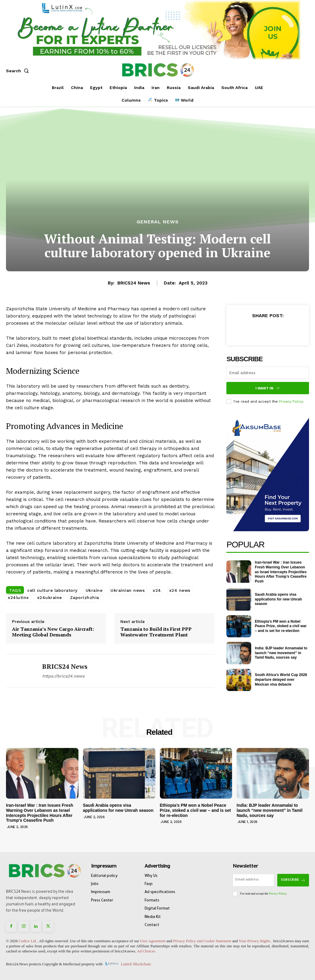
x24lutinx (18, 597)
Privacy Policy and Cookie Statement (202, 941)
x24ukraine (50, 597)
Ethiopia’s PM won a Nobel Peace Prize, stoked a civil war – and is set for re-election (281, 626)
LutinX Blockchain (136, 964)
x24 (157, 590)
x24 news (180, 590)
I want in (268, 388)
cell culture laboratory (52, 590)
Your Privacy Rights (255, 941)
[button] (19, 71)
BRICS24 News (134, 283)
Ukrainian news (128, 590)
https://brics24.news (63, 676)
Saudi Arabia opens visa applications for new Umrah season (278, 599)
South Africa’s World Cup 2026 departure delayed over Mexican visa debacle (281, 679)
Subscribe (293, 880)
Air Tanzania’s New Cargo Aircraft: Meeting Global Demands (53, 632)
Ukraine (94, 590)
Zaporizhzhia (85, 597)
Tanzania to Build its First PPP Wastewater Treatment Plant (156, 632)
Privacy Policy (291, 401)
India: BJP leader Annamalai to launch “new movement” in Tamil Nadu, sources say (281, 653)
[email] (268, 373)
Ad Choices (146, 951)
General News (158, 222)
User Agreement (153, 941)
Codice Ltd (28, 941)
